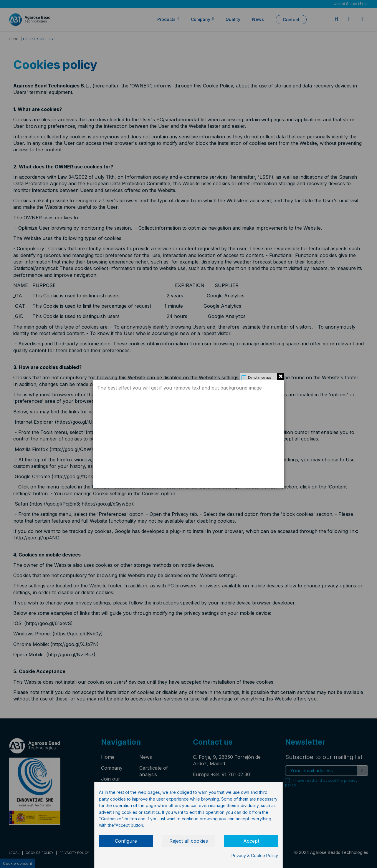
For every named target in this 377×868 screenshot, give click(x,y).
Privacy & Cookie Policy (255, 855)
